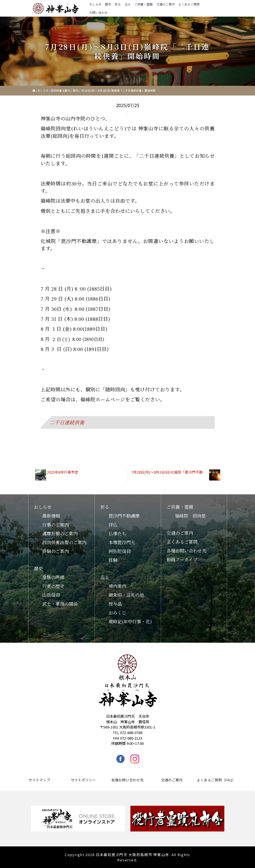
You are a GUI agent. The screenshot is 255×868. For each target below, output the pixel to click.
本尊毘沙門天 (122, 542)
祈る (118, 4)
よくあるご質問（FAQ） (216, 780)
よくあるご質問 (189, 4)
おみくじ (117, 613)
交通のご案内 (165, 4)
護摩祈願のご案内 (60, 534)
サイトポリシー (83, 780)
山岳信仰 (51, 595)
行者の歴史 (53, 586)
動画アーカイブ (182, 560)
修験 (113, 560)
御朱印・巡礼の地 (126, 595)
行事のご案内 (56, 525)
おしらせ (95, 4)
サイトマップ (39, 780)
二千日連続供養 (67, 422)
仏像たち (117, 534)
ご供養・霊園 (143, 4)
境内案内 (117, 586)
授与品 (115, 604)
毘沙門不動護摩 (124, 516)
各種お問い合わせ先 (186, 551)
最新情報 (51, 516)
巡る (128, 4)
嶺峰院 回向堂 (190, 516)
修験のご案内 (56, 551)
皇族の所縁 (53, 577)
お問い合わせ (98, 12)
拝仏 (113, 525)
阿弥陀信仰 (120, 551)
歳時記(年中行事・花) (130, 622)
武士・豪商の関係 (60, 604)
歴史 (108, 4)
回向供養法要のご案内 (65, 91)
